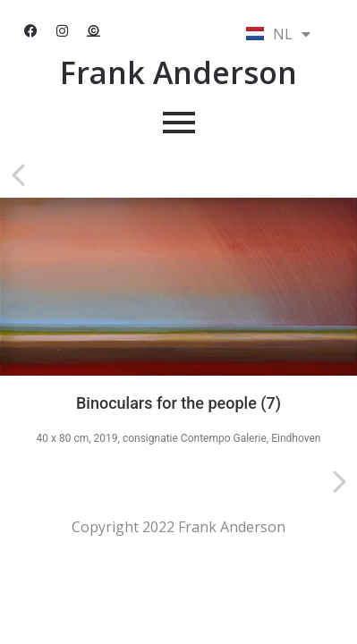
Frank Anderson (178, 72)
